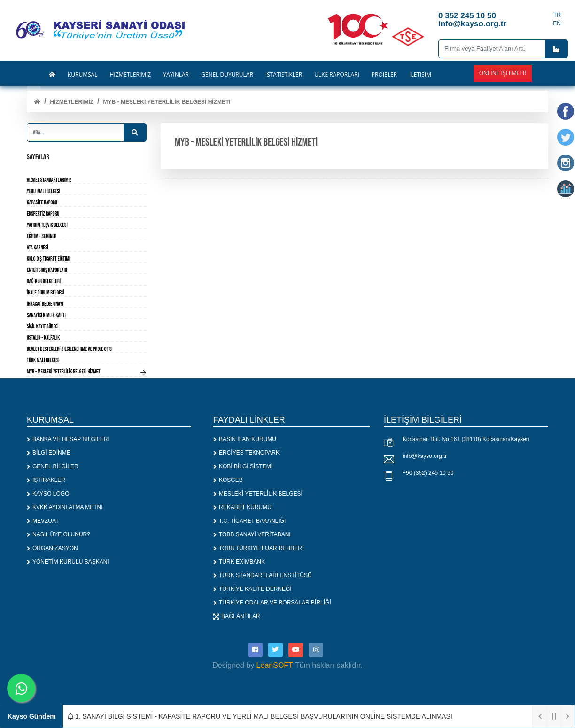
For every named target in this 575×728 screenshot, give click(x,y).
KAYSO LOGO (48, 494)
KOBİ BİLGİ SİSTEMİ (243, 466)
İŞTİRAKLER (46, 480)
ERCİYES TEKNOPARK (246, 453)
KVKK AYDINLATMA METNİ (65, 507)
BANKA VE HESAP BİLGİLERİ (68, 439)
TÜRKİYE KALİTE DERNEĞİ (253, 589)
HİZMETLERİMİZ (72, 102)
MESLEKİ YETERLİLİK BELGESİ (258, 494)
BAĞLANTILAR (237, 616)
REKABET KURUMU (242, 507)
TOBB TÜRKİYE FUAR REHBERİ (258, 548)
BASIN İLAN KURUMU (245, 439)
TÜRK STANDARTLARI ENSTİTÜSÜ (263, 575)
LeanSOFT (275, 665)
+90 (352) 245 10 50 (428, 473)
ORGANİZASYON (52, 548)
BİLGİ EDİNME (49, 453)
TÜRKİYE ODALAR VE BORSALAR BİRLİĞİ (272, 603)
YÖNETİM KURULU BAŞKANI (68, 562)
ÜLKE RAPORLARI (337, 75)
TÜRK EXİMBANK (239, 562)
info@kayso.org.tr (425, 456)
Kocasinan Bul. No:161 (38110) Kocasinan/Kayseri (466, 439)
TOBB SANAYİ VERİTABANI (252, 534)
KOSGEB (228, 480)
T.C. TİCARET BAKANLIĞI (249, 521)
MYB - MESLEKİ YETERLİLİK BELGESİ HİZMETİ (167, 102)
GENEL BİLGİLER (53, 466)
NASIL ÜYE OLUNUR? (58, 534)
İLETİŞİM (420, 75)
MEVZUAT (43, 521)
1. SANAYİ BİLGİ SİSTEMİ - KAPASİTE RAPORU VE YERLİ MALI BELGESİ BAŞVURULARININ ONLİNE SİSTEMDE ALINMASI (260, 716)
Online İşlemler (503, 73)
